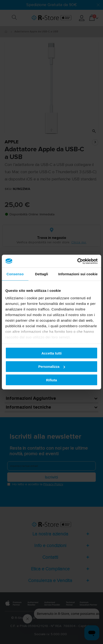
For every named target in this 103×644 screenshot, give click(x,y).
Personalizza (52, 367)
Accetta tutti (52, 353)
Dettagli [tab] (41, 274)
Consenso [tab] (15, 274)
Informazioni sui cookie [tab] (78, 274)
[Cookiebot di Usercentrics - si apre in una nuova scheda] (77, 261)
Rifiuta (52, 380)
